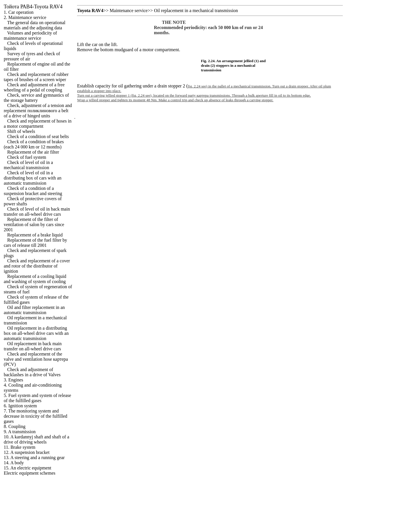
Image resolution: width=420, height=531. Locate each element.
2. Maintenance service (25, 17)
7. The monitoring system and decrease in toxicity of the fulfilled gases (36, 416)
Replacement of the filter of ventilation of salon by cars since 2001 (34, 225)
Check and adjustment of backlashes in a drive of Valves (32, 372)
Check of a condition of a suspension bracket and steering (33, 191)
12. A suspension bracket (27, 452)
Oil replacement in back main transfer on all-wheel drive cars (33, 346)
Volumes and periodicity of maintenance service (30, 36)
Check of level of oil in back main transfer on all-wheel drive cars (37, 212)
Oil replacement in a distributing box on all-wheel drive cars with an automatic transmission (36, 333)
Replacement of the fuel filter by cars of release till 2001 (35, 243)
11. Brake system (20, 447)
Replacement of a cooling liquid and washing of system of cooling (35, 279)
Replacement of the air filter (33, 152)
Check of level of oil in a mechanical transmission (28, 165)
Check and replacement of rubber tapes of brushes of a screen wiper (36, 77)
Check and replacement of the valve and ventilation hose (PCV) (36, 359)
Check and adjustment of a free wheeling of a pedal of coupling (34, 87)
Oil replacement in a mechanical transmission (196, 10)
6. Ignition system (20, 406)
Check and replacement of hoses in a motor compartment (38, 124)
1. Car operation (19, 12)
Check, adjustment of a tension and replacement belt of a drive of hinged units (38, 111)
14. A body (14, 463)
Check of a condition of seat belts (38, 136)
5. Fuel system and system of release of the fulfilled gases (37, 398)
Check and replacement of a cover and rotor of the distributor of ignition (37, 266)
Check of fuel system (27, 157)
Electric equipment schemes (29, 473)
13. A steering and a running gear (34, 458)
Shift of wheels (21, 131)
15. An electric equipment (27, 468)
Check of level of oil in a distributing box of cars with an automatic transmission (33, 178)
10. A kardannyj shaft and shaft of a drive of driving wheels (37, 439)
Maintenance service (129, 10)
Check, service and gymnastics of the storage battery (36, 98)
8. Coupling (15, 426)
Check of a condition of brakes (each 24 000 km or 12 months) (34, 144)
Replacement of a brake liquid (35, 235)
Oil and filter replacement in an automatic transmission (34, 310)
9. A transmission (20, 432)
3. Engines (14, 380)
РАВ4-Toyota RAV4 (33, 7)
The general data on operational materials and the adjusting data (35, 25)
